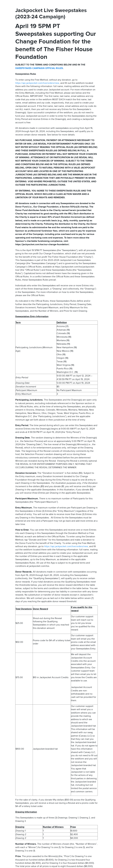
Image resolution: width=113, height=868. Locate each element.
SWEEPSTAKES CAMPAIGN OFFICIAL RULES (39, 68)
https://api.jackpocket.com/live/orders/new (37, 83)
